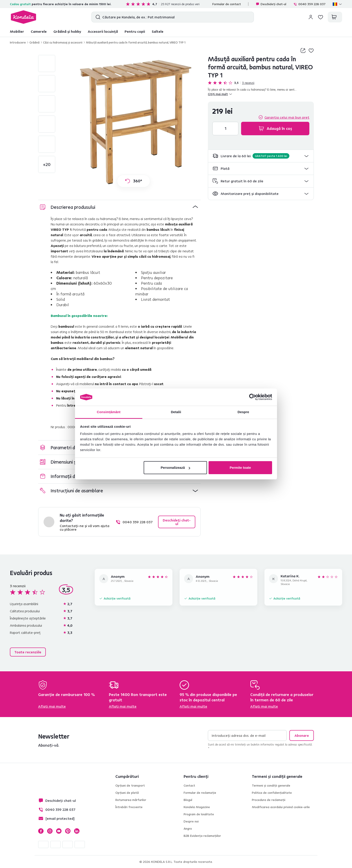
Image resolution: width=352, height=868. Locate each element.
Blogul (188, 800)
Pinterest (68, 831)
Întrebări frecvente (129, 807)
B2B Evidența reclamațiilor (202, 836)
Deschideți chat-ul (271, 4)
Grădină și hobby (67, 31)
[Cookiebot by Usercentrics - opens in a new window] (252, 397)
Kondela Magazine (197, 807)
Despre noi (191, 821)
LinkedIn (77, 831)
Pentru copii (135, 31)
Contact (189, 785)
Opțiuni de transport (130, 785)
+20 (47, 164)
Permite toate (240, 468)
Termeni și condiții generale (271, 785)
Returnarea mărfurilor (131, 800)
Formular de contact (227, 4)
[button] (261, 156)
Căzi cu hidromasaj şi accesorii (63, 42)
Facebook (41, 831)
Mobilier (17, 31)
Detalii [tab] (176, 412)
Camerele (39, 31)
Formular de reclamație (200, 793)
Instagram (50, 831)
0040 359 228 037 (309, 4)
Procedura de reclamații (269, 800)
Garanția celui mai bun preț (287, 117)
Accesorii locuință (103, 31)
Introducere (18, 42)
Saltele (158, 31)
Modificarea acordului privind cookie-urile (281, 807)
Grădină (34, 42)
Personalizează (176, 468)
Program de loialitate (199, 814)
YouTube (59, 831)
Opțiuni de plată (127, 793)
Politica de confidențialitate (272, 793)
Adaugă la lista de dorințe (311, 50)
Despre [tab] (243, 412)
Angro (188, 829)
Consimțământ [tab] (109, 412)
